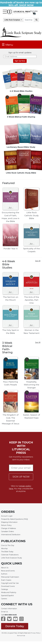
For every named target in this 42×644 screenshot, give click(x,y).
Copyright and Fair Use (10, 583)
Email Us (4, 612)
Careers (4, 599)
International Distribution (11, 535)
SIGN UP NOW (21, 477)
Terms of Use (21, 636)
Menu (7, 45)
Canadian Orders (7, 531)
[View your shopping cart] (34, 14)
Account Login (7, 516)
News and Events (8, 571)
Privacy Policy (35, 633)
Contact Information (9, 609)
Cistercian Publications (10, 555)
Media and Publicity (9, 592)
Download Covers (8, 586)
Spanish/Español (7, 596)
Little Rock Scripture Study (11, 558)
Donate (34, 11)
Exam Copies (6, 580)
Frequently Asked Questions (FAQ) (14, 519)
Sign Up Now (20, 61)
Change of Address (8, 528)
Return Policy (6, 525)
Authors (4, 574)
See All (38, 261)
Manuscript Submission (10, 577)
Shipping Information (9, 522)
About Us (5, 568)
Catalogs (4, 589)
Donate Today (15, 626)
